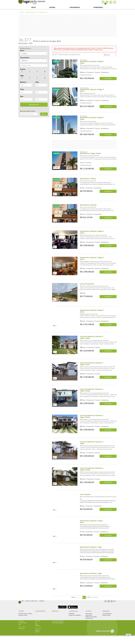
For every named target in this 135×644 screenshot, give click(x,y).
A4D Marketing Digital (58, 623)
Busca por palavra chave (28, 111)
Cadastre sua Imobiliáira (75, 615)
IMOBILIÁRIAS (73, 611)
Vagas (22, 76)
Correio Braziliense (107, 614)
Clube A (37, 632)
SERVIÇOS (55, 611)
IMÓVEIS (21, 611)
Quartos (23, 69)
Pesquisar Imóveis (23, 615)
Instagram (42, 601)
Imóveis (53, 7)
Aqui (20, 624)
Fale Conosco (89, 614)
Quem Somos (89, 615)
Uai (36, 623)
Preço (22, 89)
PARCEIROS (106, 611)
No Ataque (38, 626)
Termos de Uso (89, 618)
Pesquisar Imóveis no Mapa (25, 614)
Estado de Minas (106, 615)
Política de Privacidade (91, 617)
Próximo (95, 597)
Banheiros (23, 82)
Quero (22, 50)
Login (22, 601)
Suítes (37, 82)
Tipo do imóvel (25, 58)
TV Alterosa (21, 629)
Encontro (37, 630)
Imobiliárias (99, 7)
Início (34, 7)
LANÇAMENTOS (40, 611)
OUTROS (88, 611)
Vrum (37, 624)
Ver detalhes (108, 78)
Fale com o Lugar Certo (31, 601)
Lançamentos (75, 7)
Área (22, 96)
